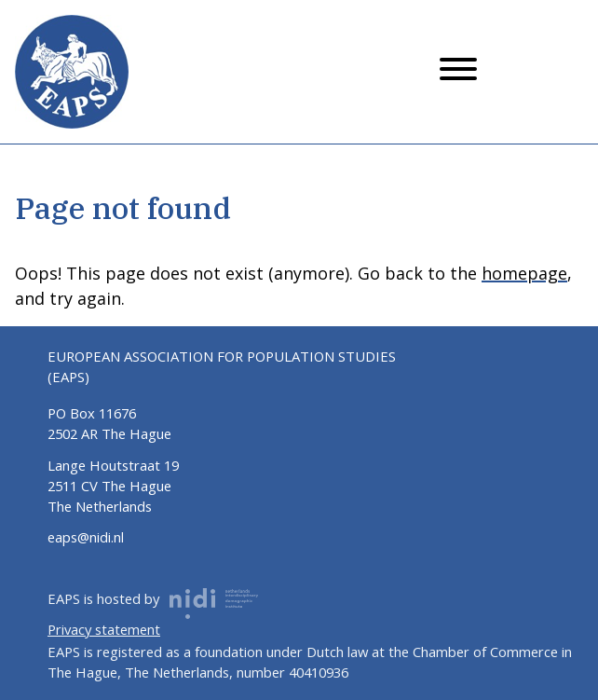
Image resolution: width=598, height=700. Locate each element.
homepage (524, 273)
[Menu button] (458, 72)
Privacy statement (104, 629)
